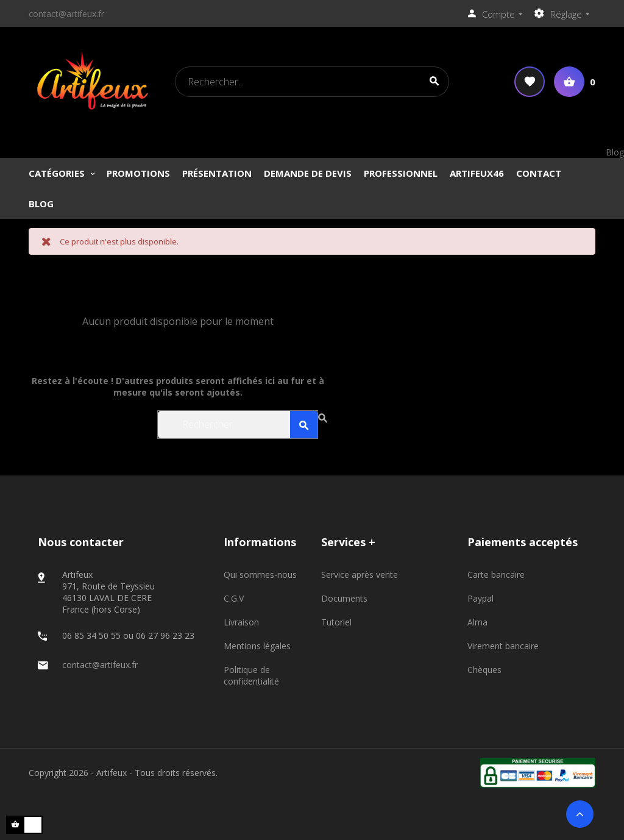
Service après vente (360, 575)
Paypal (480, 598)
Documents (344, 598)
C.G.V (234, 598)
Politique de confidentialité (251, 675)
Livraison (241, 622)
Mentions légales (257, 646)
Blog (615, 152)
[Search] (312, 82)
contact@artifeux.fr (66, 14)
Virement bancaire (503, 646)
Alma (477, 622)
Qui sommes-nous (260, 575)
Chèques (484, 670)
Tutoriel (336, 622)
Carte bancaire (496, 575)
